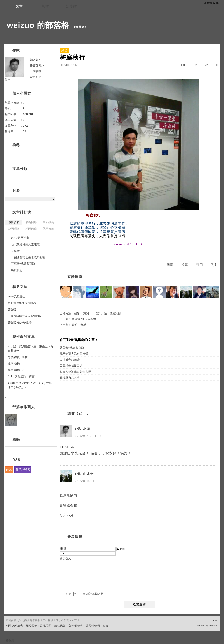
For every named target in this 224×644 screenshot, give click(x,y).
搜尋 (51, 155)
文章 (19, 6)
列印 (214, 265)
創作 (77, 313)
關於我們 (31, 626)
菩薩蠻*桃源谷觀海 (84, 319)
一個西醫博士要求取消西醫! (29, 257)
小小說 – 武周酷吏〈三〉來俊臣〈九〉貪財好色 (32, 349)
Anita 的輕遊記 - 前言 (21, 376)
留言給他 (36, 77)
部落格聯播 (23, 470)
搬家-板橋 (14, 363)
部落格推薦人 (24, 407)
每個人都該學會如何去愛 (75, 372)
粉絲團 (10, 641)
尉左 (8, 80)
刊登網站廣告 (14, 626)
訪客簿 (72, 6)
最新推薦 (48, 222)
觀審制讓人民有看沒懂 (74, 354)
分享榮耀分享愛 (18, 357)
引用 (199, 265)
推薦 (185, 265)
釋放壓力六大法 (70, 378)
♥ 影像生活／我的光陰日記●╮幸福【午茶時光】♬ (30, 385)
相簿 (45, 6)
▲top (215, 620)
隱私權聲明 (93, 626)
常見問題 (46, 626)
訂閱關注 (36, 71)
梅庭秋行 (17, 270)
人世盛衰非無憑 (70, 360)
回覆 (170, 265)
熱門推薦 (48, 229)
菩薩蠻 (15, 251)
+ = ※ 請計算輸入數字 (83, 594)
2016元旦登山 (20, 238)
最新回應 (31, 222)
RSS (9, 470)
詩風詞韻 (115, 313)
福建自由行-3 (16, 370)
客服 (105, 626)
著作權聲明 (76, 626)
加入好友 (36, 60)
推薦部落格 (37, 66)
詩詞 (86, 313)
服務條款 (60, 626)
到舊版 (80, 27)
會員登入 (65, 558)
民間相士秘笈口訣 (71, 366)
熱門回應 (31, 229)
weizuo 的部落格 (38, 25)
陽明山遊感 (79, 325)
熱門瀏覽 (14, 229)
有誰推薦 (75, 277)
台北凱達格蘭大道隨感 (25, 244)
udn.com (213, 626)
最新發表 (14, 222)
